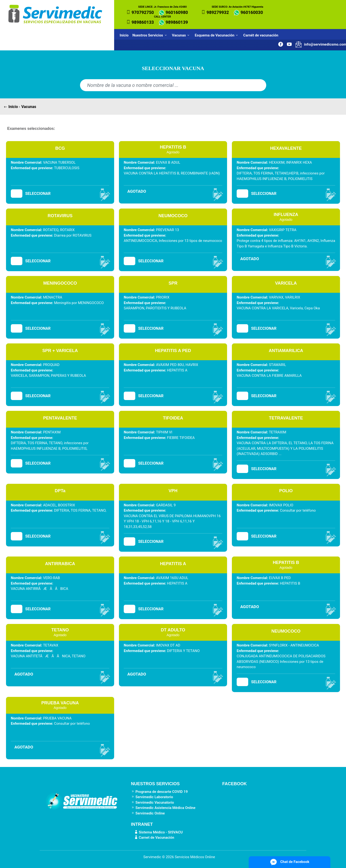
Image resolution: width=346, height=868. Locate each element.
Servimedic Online (148, 813)
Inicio (124, 35)
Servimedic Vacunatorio (152, 802)
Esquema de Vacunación (217, 35)
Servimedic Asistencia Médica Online (163, 808)
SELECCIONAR (38, 194)
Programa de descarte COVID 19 (159, 792)
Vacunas (182, 35)
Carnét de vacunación (262, 35)
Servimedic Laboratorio (152, 797)
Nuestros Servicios (150, 35)
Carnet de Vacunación (153, 838)
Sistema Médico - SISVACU (157, 832)
